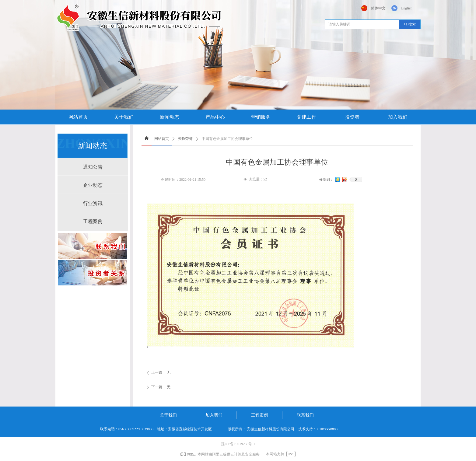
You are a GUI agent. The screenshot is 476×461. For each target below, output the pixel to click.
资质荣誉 (185, 139)
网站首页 (162, 139)
